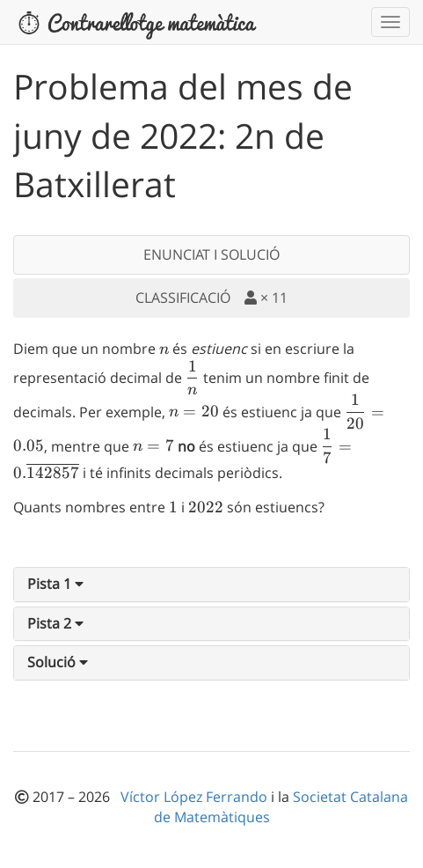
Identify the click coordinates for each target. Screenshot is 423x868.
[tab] (211, 585)
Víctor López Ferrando (196, 797)
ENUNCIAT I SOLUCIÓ (211, 254)
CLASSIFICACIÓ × (211, 298)
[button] (55, 584)
